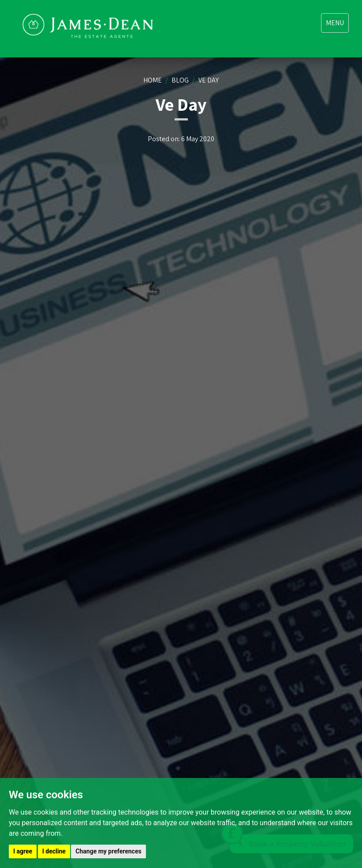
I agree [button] (23, 851)
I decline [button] (54, 851)
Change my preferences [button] (108, 851)
